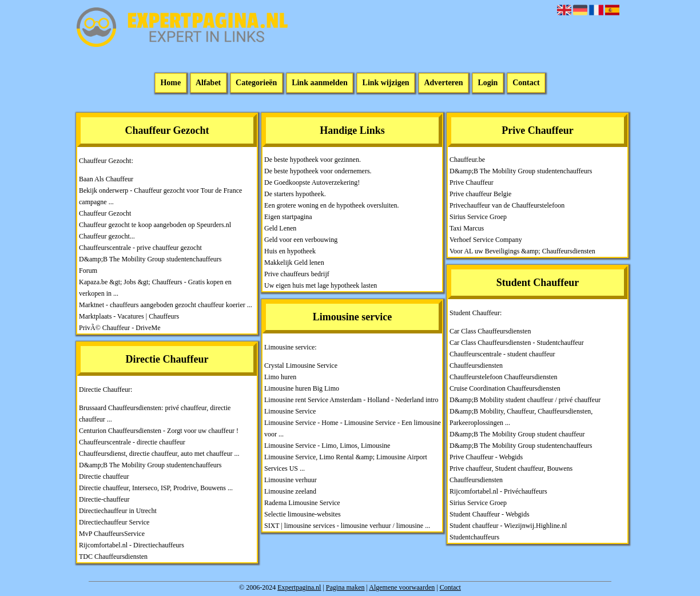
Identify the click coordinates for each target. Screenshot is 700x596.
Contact (526, 83)
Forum (88, 271)
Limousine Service (290, 411)
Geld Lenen (280, 228)
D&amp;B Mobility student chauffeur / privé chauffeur (525, 400)
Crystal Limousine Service (301, 365)
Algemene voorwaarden (402, 587)
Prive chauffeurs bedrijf (297, 274)
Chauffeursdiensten (476, 365)
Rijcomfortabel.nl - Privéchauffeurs (498, 491)
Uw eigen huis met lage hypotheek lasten (321, 285)
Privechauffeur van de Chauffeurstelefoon (507, 205)
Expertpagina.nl (299, 587)
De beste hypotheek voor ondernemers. (318, 171)
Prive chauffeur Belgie (480, 194)
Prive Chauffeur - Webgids (486, 457)
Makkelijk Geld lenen (294, 263)
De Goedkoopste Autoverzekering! (312, 182)
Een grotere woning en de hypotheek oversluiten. (332, 205)
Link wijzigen (386, 83)
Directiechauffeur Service (114, 522)
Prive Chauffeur (472, 182)
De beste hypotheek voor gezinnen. (313, 160)
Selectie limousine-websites (303, 514)
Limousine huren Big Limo (302, 388)
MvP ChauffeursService (112, 534)
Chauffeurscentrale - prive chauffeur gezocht (140, 248)
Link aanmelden (320, 83)
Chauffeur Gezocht (105, 213)
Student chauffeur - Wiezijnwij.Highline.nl (508, 526)
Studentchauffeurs (474, 537)
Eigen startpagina (288, 217)
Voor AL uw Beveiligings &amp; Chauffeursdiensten (522, 251)
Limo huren (280, 377)
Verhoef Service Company (486, 240)
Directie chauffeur (104, 476)
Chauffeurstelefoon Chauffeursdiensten (504, 377)
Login (488, 83)
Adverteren (443, 83)
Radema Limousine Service (302, 503)
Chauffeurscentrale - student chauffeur (502, 354)
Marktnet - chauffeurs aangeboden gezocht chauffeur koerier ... (166, 305)
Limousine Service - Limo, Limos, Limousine (327, 446)
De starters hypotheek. (295, 194)
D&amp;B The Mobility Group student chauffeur (517, 434)
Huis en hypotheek (290, 251)
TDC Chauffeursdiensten (113, 557)
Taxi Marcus (467, 228)
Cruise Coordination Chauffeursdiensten (505, 388)
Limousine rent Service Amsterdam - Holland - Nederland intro (351, 400)
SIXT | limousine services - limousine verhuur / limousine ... (347, 526)
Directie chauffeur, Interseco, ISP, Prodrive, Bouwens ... (156, 488)
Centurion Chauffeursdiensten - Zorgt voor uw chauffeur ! (159, 431)
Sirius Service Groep (478, 217)
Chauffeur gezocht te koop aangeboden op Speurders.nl (155, 225)
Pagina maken (345, 587)
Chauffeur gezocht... (107, 236)
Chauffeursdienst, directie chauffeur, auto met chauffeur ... (159, 454)
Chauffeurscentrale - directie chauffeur (132, 442)
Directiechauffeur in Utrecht (118, 511)
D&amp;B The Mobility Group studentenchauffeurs (150, 259)
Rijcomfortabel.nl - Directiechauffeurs (132, 545)
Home (170, 83)
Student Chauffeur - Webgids (490, 514)
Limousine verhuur (291, 480)
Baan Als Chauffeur (106, 179)
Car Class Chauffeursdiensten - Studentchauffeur (517, 343)
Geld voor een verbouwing (301, 240)
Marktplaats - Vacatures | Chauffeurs (129, 316)
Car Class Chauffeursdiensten (490, 331)
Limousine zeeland (290, 491)
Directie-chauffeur (104, 499)
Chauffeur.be (467, 160)
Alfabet (208, 83)
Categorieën (256, 83)
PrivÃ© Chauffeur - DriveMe (120, 328)
